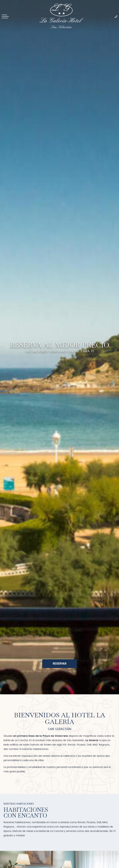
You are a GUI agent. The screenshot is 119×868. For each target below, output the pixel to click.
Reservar (60, 664)
